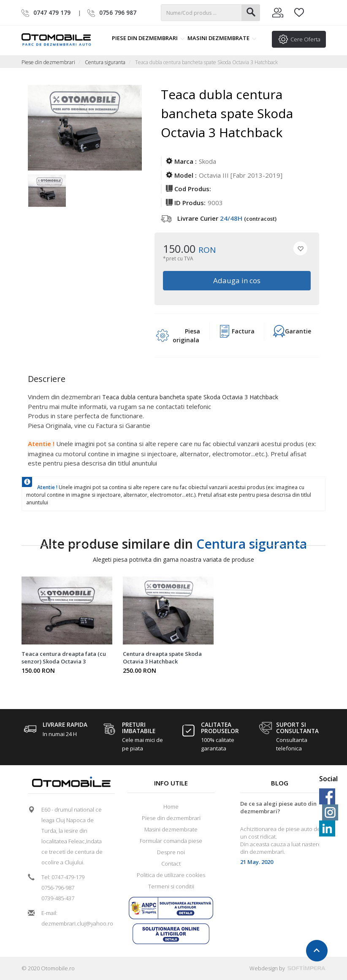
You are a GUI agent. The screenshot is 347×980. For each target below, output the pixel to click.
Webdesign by (287, 968)
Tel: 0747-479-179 (63, 877)
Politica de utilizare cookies (171, 875)
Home (171, 807)
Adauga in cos (237, 280)
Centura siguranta (105, 62)
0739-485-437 (58, 898)
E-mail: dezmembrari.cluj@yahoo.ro (75, 918)
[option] (47, 192)
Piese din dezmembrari (148, 38)
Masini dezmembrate (222, 38)
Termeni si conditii (171, 886)
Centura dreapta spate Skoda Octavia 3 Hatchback (162, 658)
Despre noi (171, 852)
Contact (171, 864)
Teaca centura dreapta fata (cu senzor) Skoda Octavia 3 (64, 658)
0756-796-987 (58, 888)
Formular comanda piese (171, 841)
